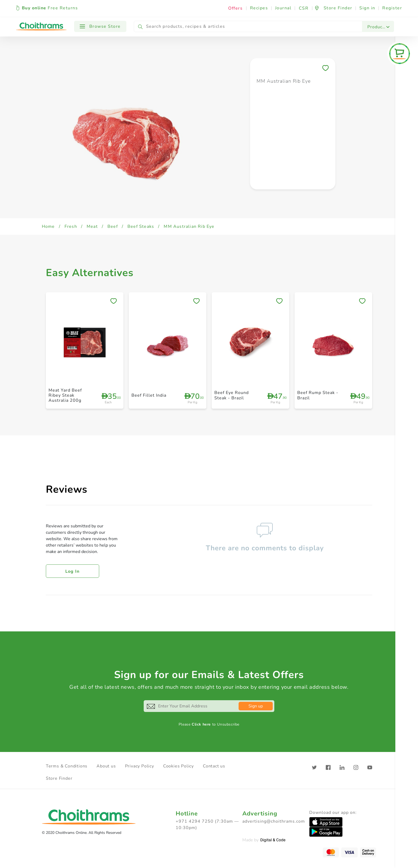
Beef (113, 226)
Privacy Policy (140, 766)
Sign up (256, 706)
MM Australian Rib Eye (189, 226)
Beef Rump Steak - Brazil (318, 395)
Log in (73, 571)
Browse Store (100, 26)
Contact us (214, 766)
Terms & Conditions (67, 766)
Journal (283, 8)
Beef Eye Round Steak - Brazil (232, 395)
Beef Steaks (141, 226)
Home (48, 226)
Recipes (259, 8)
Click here (201, 724)
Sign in (367, 8)
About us (106, 766)
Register (392, 8)
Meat (92, 226)
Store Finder (59, 778)
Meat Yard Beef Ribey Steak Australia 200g (65, 395)
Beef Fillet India (149, 395)
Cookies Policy (178, 766)
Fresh (71, 226)
